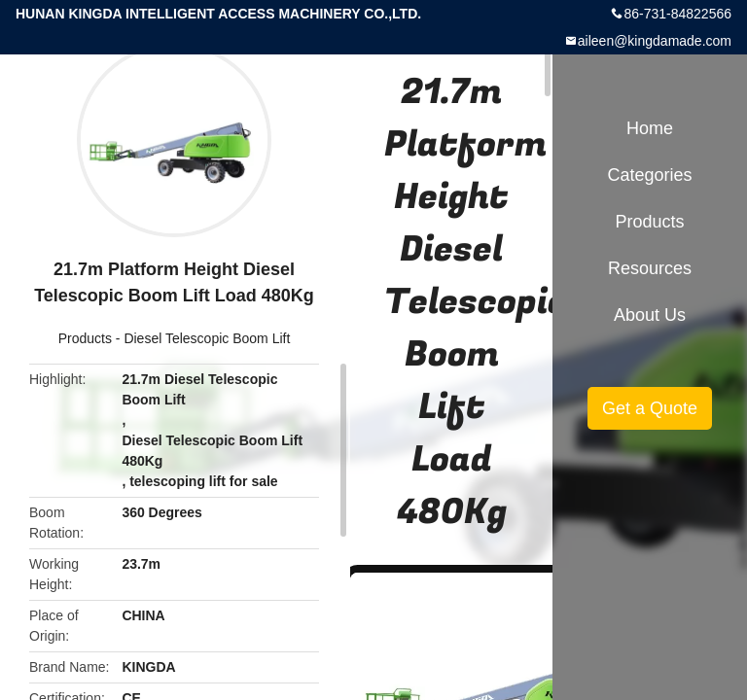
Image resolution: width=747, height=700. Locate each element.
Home (650, 128)
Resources (650, 268)
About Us (650, 315)
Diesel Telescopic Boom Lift (207, 338)
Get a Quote (650, 408)
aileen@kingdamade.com (655, 41)
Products (85, 338)
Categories (649, 175)
